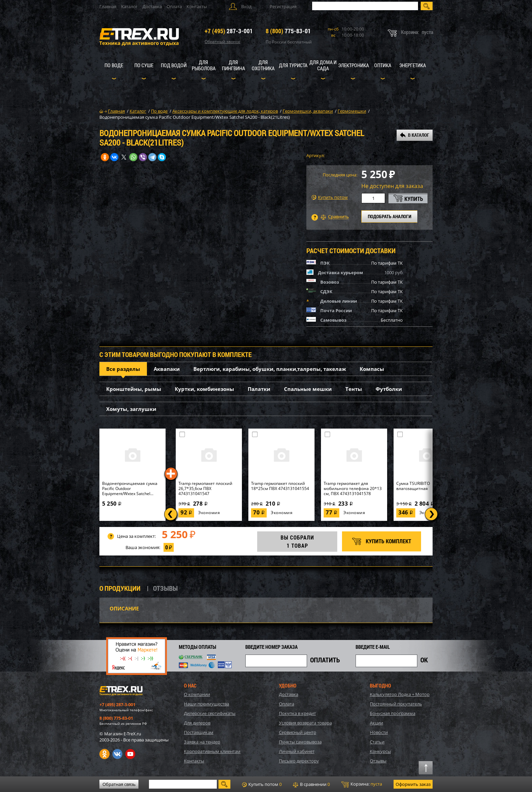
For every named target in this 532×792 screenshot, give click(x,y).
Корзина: (362, 784)
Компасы (372, 369)
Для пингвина (233, 65)
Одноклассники (104, 754)
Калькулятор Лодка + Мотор (400, 694)
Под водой (174, 65)
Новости (379, 732)
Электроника (354, 65)
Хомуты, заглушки (131, 409)
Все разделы (123, 369)
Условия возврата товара (305, 723)
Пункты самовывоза (300, 742)
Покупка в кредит (297, 713)
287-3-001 (229, 31)
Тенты (354, 389)
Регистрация (283, 6)
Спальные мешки (308, 389)
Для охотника (263, 65)
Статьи (377, 742)
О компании (197, 694)
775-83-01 (288, 31)
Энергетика (413, 65)
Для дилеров (197, 723)
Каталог (129, 6)
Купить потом (330, 197)
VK (117, 754)
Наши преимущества (206, 704)
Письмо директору (299, 761)
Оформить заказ (413, 784)
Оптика (383, 65)
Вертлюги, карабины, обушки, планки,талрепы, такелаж (270, 369)
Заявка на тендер (202, 742)
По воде (114, 65)
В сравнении (311, 784)
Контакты (197, 6)
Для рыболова (204, 65)
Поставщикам (199, 732)
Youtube (130, 754)
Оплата (174, 6)
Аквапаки (167, 369)
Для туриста (293, 65)
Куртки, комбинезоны (204, 389)
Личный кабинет (297, 751)
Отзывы (378, 761)
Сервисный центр (298, 732)
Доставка (152, 6)
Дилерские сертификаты (210, 713)
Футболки (389, 389)
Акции (376, 723)
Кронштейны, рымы (134, 389)
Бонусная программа (393, 713)
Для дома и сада (323, 65)
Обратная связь (119, 784)
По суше (144, 65)
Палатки (259, 389)
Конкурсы (380, 751)
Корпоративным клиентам (212, 751)
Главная (108, 6)
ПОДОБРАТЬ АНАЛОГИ (389, 216)
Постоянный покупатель (396, 704)
